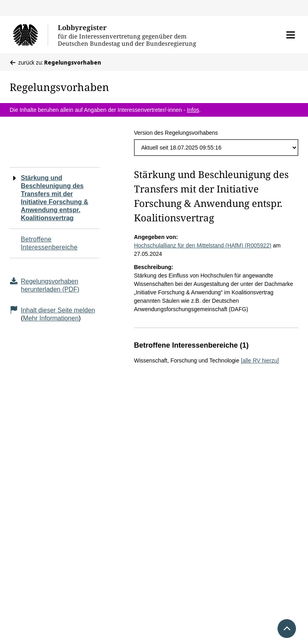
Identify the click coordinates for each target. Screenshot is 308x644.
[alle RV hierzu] (260, 360)
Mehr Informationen (51, 318)
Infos (193, 110)
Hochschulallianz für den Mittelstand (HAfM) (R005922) (203, 245)
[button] (291, 35)
